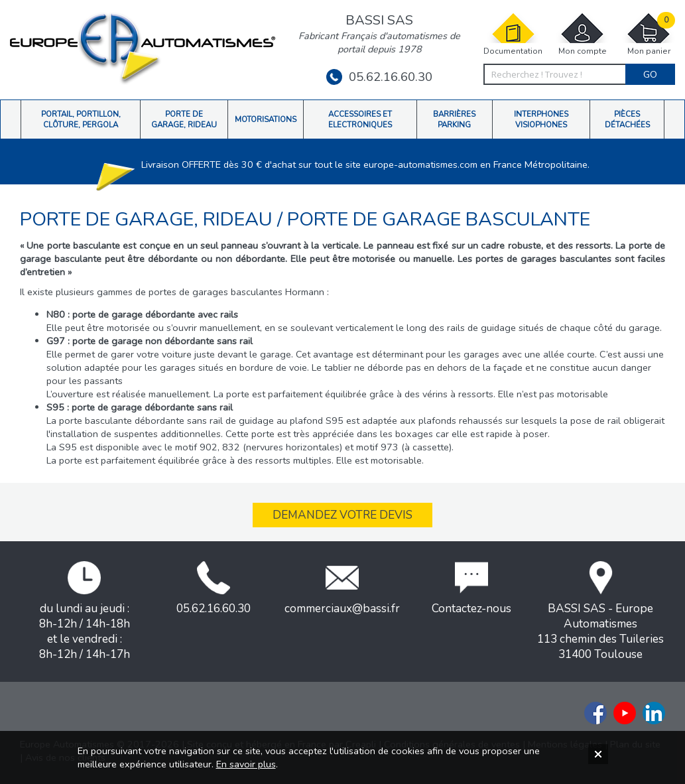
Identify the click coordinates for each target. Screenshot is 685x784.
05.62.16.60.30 (379, 77)
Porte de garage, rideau (149, 219)
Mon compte (582, 34)
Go (650, 74)
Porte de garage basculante (439, 219)
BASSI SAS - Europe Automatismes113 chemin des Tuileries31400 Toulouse (600, 612)
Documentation (513, 34)
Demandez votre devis (342, 515)
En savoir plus (246, 764)
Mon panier (649, 34)
